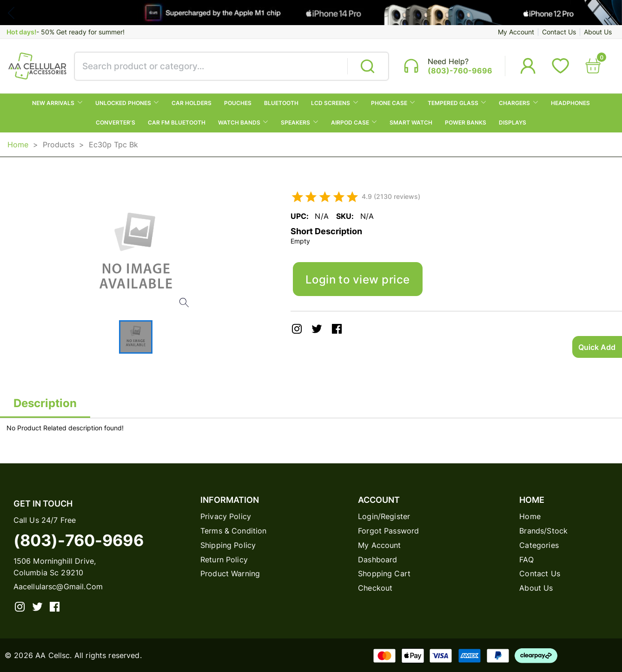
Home (18, 145)
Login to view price (358, 279)
